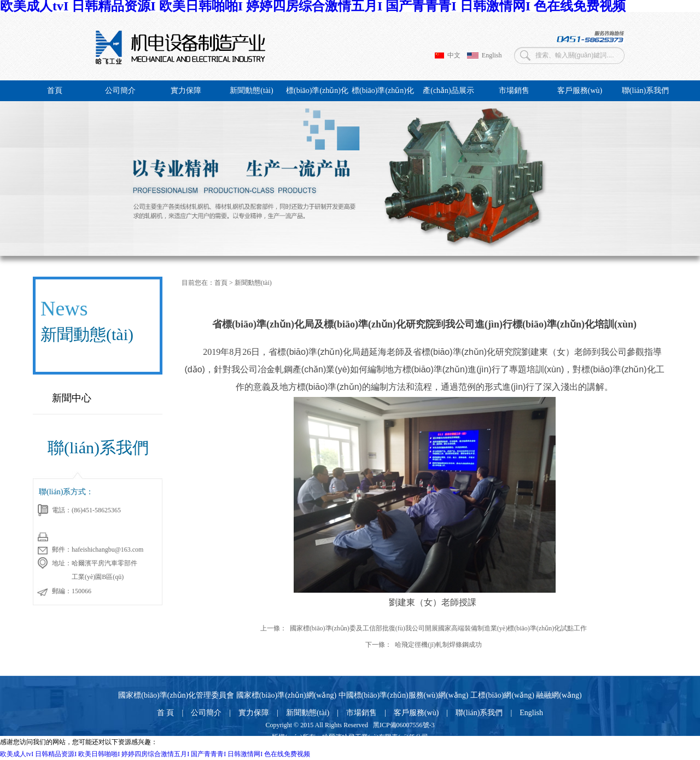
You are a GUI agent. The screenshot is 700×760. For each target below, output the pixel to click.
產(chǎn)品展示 (448, 90)
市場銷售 (514, 90)
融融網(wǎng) (559, 695)
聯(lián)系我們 (645, 90)
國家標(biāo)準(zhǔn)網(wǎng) (286, 695)
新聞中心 (72, 398)
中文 (448, 55)
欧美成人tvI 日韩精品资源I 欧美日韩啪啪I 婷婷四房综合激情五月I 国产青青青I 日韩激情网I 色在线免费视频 (155, 754)
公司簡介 (120, 90)
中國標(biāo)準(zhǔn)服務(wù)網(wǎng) (404, 695)
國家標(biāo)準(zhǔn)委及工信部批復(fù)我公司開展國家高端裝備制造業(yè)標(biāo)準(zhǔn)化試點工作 (438, 628)
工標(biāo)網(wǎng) (502, 695)
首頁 (55, 90)
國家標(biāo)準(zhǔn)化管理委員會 (176, 695)
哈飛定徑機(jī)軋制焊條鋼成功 (438, 645)
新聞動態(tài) (251, 90)
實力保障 (186, 90)
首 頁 (166, 713)
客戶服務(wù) (580, 90)
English (485, 55)
